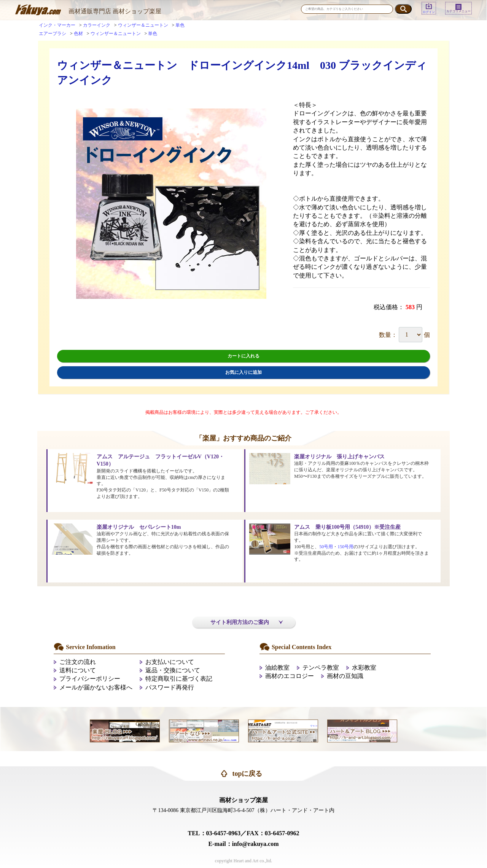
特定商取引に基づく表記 (179, 679)
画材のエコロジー (290, 676)
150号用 (345, 547)
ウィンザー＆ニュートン (143, 25)
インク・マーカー (57, 25)
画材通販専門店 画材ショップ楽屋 (115, 11)
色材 (78, 34)
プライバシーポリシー (90, 679)
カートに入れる (243, 356)
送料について (78, 670)
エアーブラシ (53, 34)
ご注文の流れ (78, 662)
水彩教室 (364, 668)
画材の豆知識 (345, 676)
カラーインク (97, 25)
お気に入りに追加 (243, 372)
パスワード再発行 (170, 687)
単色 (180, 25)
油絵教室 (277, 668)
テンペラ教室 (321, 668)
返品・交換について (173, 670)
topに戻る (247, 774)
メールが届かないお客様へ (96, 687)
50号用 (326, 547)
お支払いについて (170, 662)
